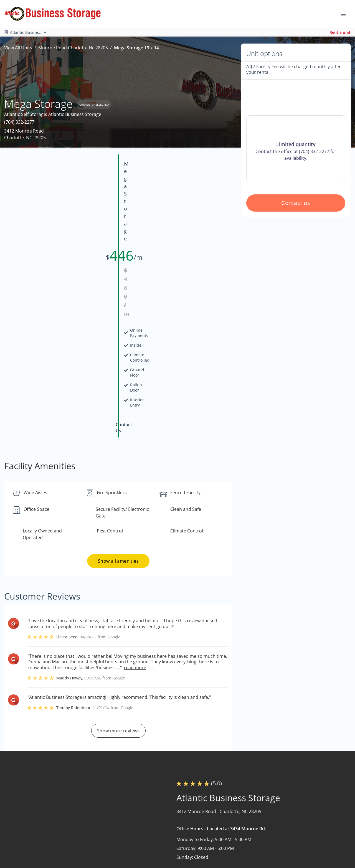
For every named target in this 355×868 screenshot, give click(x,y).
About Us (163, 837)
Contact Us (165, 859)
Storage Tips (233, 859)
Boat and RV (299, 827)
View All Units (18, 48)
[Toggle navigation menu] (346, 14)
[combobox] (56, 848)
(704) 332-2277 (19, 122)
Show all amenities (118, 416)
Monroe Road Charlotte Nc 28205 (73, 48)
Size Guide (230, 848)
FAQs (225, 837)
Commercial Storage (307, 837)
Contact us (296, 243)
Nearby (161, 848)
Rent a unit (340, 32)
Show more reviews (118, 586)
